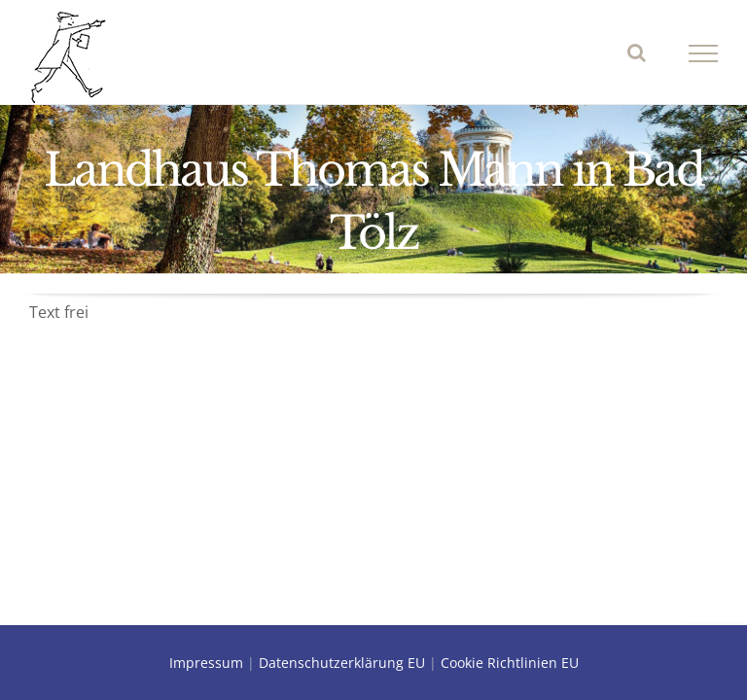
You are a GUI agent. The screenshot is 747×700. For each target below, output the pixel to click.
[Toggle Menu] (704, 53)
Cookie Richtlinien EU (510, 663)
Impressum (206, 663)
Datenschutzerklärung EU (342, 663)
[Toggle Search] (637, 52)
